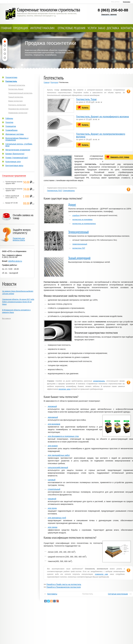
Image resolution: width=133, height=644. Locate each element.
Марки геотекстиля (15, 101)
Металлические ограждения (18, 150)
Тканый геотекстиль (16, 97)
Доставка (113, 28)
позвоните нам (101, 574)
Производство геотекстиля (18, 109)
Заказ (101, 28)
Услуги (92, 28)
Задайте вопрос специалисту (22, 231)
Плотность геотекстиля (17, 105)
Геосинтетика (11, 77)
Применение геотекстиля (18, 113)
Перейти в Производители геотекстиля (64, 587)
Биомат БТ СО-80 (12, 203)
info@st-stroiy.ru (15, 261)
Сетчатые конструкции (118, 594)
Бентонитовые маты (14, 166)
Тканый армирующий (79, 258)
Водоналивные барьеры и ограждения (17, 139)
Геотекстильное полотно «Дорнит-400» (14, 183)
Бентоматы (52, 594)
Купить (85, 108)
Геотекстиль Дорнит (16, 89)
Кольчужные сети (13, 162)
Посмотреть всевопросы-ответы (19, 239)
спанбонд (76, 215)
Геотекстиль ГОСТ (55, 191)
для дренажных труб (57, 518)
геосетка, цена (65, 389)
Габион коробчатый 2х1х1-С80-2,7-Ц (12, 197)
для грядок (53, 527)
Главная (5, 2)
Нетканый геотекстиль (17, 85)
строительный (54, 489)
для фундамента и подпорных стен (63, 436)
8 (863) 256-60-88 (113, 10)
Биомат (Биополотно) (15, 154)
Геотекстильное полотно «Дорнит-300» (14, 190)
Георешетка (11, 126)
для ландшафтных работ (59, 455)
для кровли (53, 446)
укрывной (52, 499)
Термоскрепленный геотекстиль (20, 93)
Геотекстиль (11, 81)
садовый (52, 480)
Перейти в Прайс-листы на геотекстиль (64, 584)
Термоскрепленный (78, 232)
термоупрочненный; (80, 244)
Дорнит (72, 204)
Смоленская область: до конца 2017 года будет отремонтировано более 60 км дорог (18, 302)
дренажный (53, 417)
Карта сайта (17, 2)
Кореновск (127, 2)
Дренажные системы (15, 134)
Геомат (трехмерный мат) (17, 158)
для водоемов (54, 424)
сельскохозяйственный (58, 467)
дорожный (52, 406)
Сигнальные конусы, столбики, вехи (19, 145)
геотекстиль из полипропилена (84, 224)
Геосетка (9, 122)
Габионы (9, 118)
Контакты (11, 2)
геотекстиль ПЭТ (79, 248)
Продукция (21, 28)
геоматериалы (99, 381)
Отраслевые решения (72, 28)
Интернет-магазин (42, 28)
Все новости (6, 318)
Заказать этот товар (120, 157)
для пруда (52, 508)
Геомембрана (11, 130)
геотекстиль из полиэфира (82, 220)
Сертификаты (69, 191)
